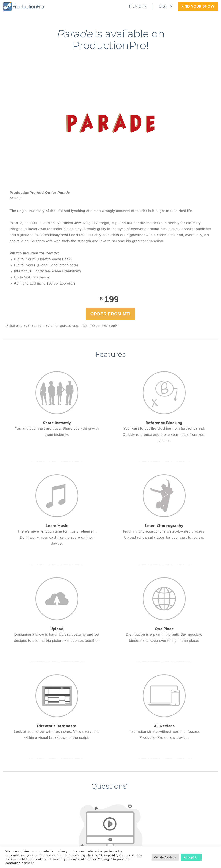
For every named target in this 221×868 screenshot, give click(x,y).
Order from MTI (110, 314)
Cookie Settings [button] (165, 857)
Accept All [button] (191, 857)
